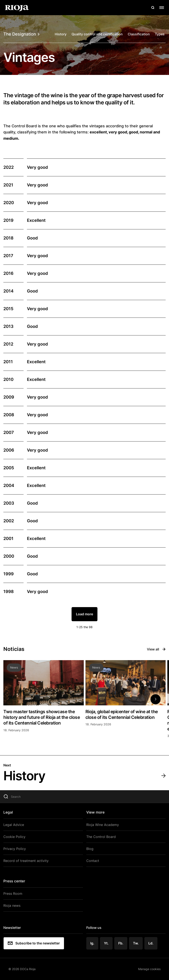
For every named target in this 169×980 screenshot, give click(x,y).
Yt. (106, 943)
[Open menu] (162, 8)
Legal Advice (14, 825)
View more (95, 812)
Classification (139, 34)
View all (156, 649)
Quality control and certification (97, 34)
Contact (93, 861)
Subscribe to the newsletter (34, 943)
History (61, 34)
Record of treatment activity (26, 861)
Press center (14, 881)
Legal (8, 812)
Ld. (151, 943)
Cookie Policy (14, 837)
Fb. (121, 943)
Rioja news (12, 906)
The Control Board (101, 837)
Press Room (13, 894)
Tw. (136, 943)
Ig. (92, 943)
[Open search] (153, 8)
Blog (90, 849)
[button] (156, 699)
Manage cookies (149, 969)
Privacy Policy (15, 849)
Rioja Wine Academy (103, 825)
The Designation (21, 34)
